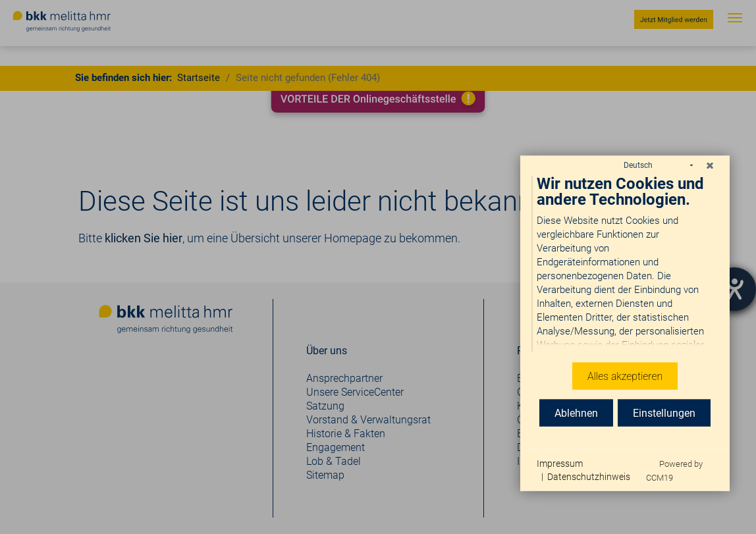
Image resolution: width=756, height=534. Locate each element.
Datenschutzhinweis (589, 476)
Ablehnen (576, 412)
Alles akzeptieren (625, 375)
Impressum (560, 463)
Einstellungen (664, 412)
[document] (625, 259)
